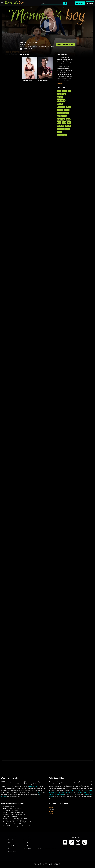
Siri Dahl (79, 792)
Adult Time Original (62, 135)
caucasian (68, 126)
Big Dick (66, 113)
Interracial (60, 104)
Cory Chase (61, 792)
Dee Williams (27, 81)
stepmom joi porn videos (56, 794)
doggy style (60, 129)
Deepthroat (60, 110)
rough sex (86, 792)
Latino (64, 123)
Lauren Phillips (69, 792)
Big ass (59, 123)
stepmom (60, 132)
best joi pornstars (38, 792)
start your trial (65, 44)
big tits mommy (34, 786)
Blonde (59, 91)
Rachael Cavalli (88, 790)
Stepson (68, 119)
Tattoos (59, 94)
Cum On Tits (64, 116)
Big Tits (64, 91)
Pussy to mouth (61, 107)
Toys (64, 94)
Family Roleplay (61, 101)
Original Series (61, 119)
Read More (60, 83)
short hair (67, 129)
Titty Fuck (60, 113)
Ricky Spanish (43, 81)
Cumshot (67, 110)
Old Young (60, 97)
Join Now (80, 3)
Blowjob (69, 107)
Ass (58, 116)
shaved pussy (60, 126)
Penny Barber (53, 792)
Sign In (90, 3)
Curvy (69, 123)
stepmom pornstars (75, 790)
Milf (69, 91)
